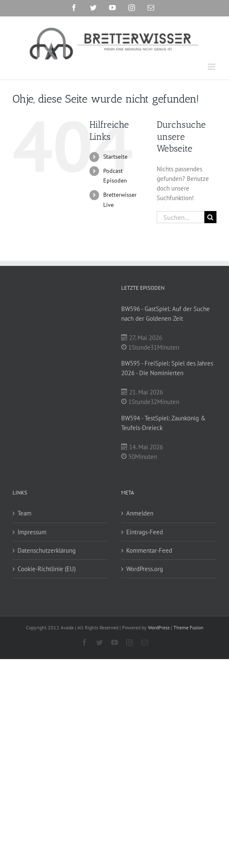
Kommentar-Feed (149, 550)
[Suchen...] (181, 217)
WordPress (159, 627)
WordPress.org (145, 569)
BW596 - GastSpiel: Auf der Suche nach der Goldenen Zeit (165, 314)
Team (24, 513)
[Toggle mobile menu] (212, 67)
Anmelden (140, 513)
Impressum (32, 532)
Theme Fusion (188, 627)
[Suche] (210, 217)
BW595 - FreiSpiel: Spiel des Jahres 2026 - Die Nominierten (167, 368)
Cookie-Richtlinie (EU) (47, 569)
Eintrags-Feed (145, 532)
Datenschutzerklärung (47, 550)
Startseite (115, 157)
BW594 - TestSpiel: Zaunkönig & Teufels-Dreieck (163, 423)
